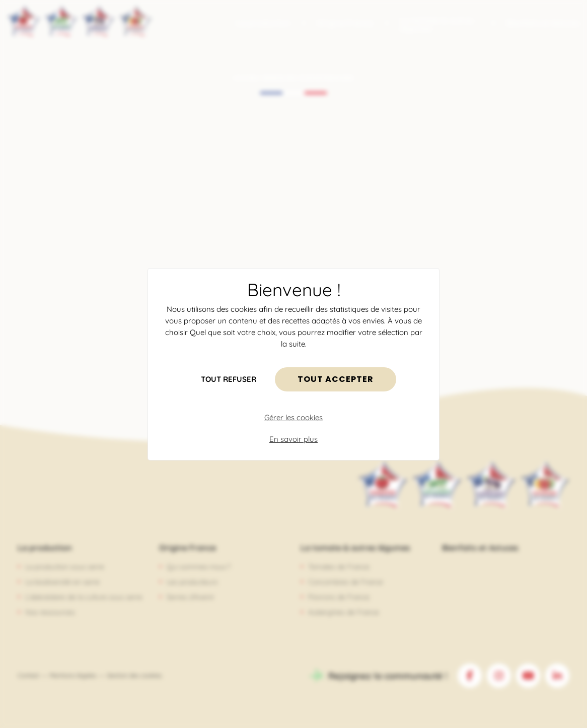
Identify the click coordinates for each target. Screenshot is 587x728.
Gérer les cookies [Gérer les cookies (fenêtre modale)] (293, 417)
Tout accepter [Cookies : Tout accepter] (336, 379)
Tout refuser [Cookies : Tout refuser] (229, 379)
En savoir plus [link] (293, 439)
